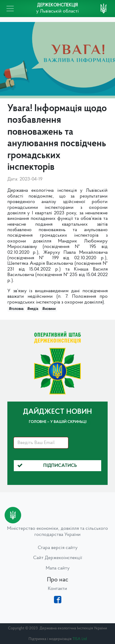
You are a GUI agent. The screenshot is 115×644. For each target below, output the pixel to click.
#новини (49, 309)
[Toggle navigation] (10, 9)
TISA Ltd (80, 639)
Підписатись (47, 466)
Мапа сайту (58, 568)
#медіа (33, 309)
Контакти (57, 589)
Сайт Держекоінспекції (58, 558)
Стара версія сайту (58, 548)
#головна (16, 309)
